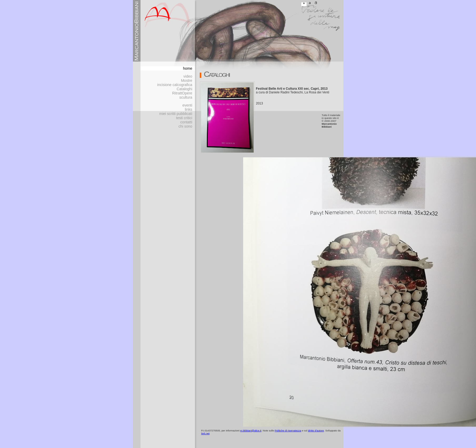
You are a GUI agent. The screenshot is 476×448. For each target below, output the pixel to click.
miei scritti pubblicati (176, 114)
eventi (187, 105)
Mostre (187, 80)
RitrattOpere (182, 93)
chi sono (185, 126)
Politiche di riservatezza (288, 431)
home (187, 68)
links (188, 109)
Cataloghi (184, 89)
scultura (186, 97)
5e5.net (206, 433)
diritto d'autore (316, 431)
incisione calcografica (175, 85)
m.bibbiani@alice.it (251, 431)
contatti (186, 122)
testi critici (184, 118)
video (188, 76)
